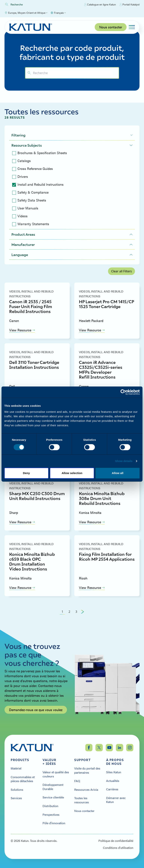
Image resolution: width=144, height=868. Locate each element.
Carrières (112, 789)
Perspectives (51, 815)
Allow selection (72, 473)
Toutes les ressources (82, 800)
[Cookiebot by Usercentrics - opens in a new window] (123, 392)
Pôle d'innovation (54, 823)
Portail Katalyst (130, 5)
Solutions (17, 790)
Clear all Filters (121, 271)
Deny (26, 473)
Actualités (113, 781)
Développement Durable (53, 787)
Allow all (118, 473)
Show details (124, 461)
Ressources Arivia (86, 790)
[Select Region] (26, 13)
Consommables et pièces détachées (23, 779)
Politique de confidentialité (116, 841)
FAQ (77, 781)
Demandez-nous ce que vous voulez (36, 710)
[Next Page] (82, 612)
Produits (20, 760)
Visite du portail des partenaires (87, 770)
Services (16, 798)
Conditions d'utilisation (118, 848)
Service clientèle (53, 797)
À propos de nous (115, 762)
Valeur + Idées (49, 762)
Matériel (16, 768)
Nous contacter (111, 27)
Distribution (50, 806)
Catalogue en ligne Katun (100, 5)
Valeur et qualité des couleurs (56, 774)
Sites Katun (114, 772)
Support (82, 760)
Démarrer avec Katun (116, 800)
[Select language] (58, 13)
